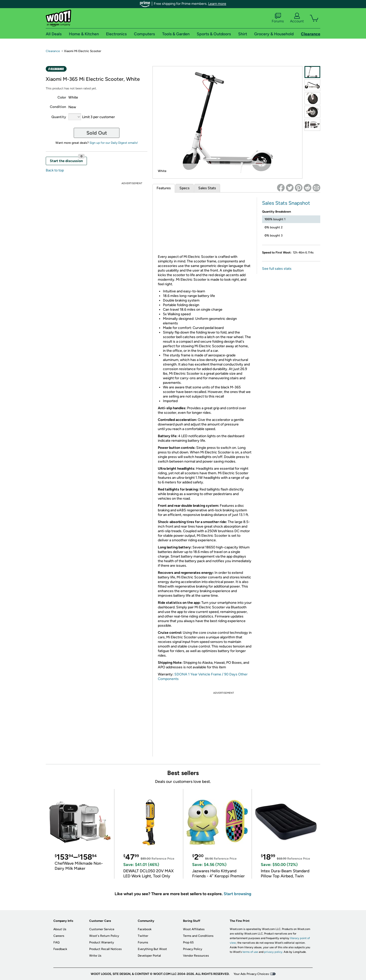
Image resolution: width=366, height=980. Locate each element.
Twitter (143, 936)
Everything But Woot (152, 949)
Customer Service (102, 929)
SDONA (181, 674)
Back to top (55, 170)
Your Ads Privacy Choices (251, 974)
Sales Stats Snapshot (286, 203)
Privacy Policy (193, 949)
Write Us (95, 956)
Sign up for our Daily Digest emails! (114, 143)
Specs (185, 188)
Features (164, 188)
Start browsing (238, 894)
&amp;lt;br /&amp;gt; (205, 225)
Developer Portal (149, 956)
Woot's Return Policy (104, 936)
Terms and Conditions (198, 936)
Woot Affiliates (194, 929)
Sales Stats (207, 188)
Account (297, 18)
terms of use (250, 952)
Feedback (60, 949)
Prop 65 (188, 942)
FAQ (56, 942)
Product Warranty (102, 942)
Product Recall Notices (105, 949)
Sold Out (97, 133)
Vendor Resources (196, 956)
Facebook (145, 929)
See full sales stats (277, 269)
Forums (278, 18)
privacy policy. (273, 952)
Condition (58, 107)
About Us (60, 929)
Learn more (217, 4)
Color (62, 97)
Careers (59, 936)
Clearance (53, 51)
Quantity (59, 117)
